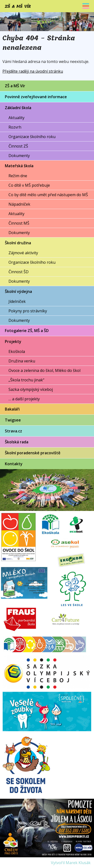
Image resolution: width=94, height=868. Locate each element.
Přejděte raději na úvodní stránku (33, 71)
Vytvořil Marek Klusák (71, 863)
